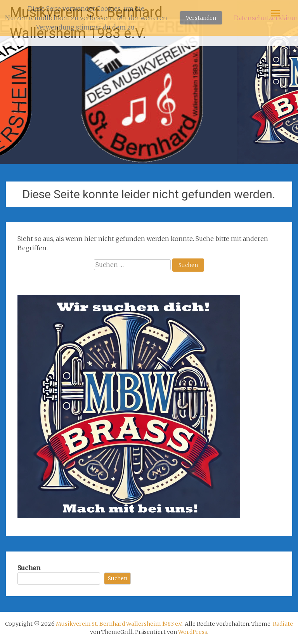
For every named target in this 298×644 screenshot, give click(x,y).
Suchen (29, 568)
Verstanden (201, 18)
